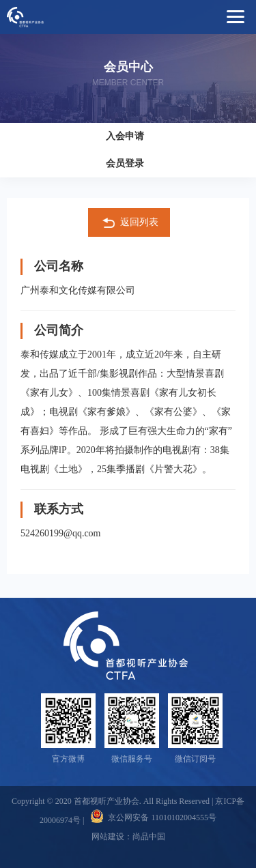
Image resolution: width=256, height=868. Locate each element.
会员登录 (125, 163)
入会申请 (125, 136)
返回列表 (129, 223)
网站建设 (108, 837)
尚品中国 (149, 837)
